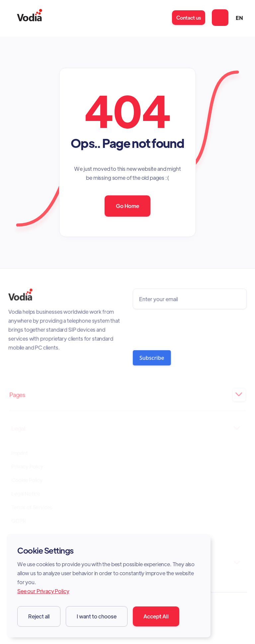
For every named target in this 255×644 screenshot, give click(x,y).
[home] (30, 18)
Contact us (189, 17)
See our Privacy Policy (43, 591)
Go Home (127, 206)
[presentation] (183, 328)
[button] (220, 18)
